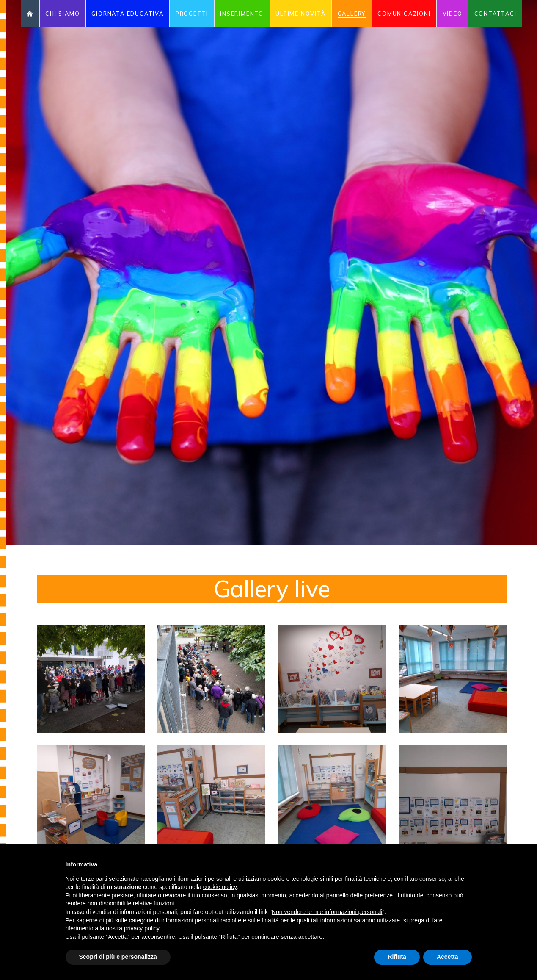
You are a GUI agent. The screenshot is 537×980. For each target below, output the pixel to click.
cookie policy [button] (220, 887)
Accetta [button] (447, 957)
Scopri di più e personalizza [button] (118, 957)
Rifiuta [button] (397, 957)
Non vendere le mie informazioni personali (327, 912)
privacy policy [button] (142, 928)
